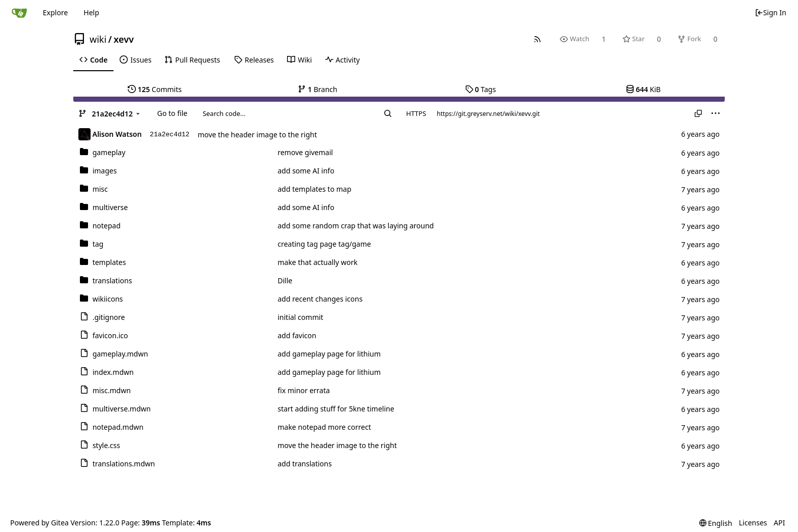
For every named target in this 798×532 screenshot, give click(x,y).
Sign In (771, 12)
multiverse (110, 207)
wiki (98, 39)
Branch (318, 89)
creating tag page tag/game (324, 244)
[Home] (19, 13)
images (105, 171)
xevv (124, 39)
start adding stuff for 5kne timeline (336, 409)
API (779, 523)
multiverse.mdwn (122, 409)
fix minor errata (304, 390)
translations (112, 280)
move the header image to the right (257, 135)
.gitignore (109, 317)
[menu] (716, 113)
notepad (107, 226)
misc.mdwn (112, 390)
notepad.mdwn (118, 427)
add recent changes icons (320, 299)
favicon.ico (110, 335)
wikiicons (108, 299)
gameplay (109, 152)
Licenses (753, 523)
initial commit (300, 317)
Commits (155, 89)
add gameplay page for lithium (329, 354)
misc (100, 189)
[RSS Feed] (538, 39)
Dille (285, 280)
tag (98, 244)
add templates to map (314, 189)
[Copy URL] (698, 113)
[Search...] (388, 113)
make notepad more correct (324, 427)
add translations (304, 464)
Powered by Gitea (39, 523)
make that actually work (317, 262)
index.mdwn (113, 372)
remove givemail (305, 152)
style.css (106, 445)
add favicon (297, 335)
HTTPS (416, 113)
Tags (481, 89)
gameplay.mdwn (120, 354)
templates (109, 262)
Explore (55, 12)
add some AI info (306, 171)
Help (91, 12)
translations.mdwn (124, 464)
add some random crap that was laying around (355, 226)
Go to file (172, 113)
